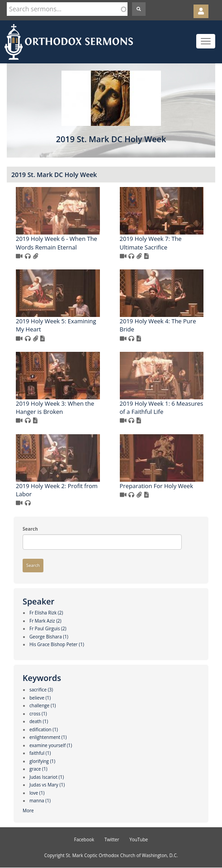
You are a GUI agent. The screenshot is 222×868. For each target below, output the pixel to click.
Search (30, 529)
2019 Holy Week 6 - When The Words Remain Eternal (57, 243)
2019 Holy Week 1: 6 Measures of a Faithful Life (162, 408)
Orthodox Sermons (69, 42)
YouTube (139, 839)
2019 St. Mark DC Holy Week (54, 175)
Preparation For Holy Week (156, 486)
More (28, 810)
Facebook (84, 839)
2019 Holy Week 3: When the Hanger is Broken (55, 408)
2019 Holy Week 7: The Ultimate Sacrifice (151, 243)
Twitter (112, 839)
